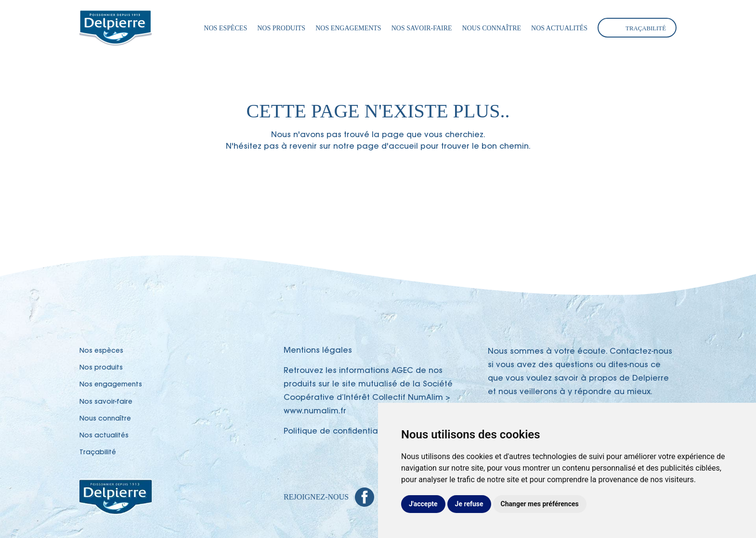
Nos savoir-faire (422, 28)
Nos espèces (225, 28)
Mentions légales (318, 351)
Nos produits (281, 28)
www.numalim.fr (315, 411)
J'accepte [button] (423, 504)
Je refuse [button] (469, 504)
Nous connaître (492, 28)
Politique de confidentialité (337, 432)
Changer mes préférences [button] (540, 504)
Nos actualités (559, 28)
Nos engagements (348, 28)
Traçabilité (646, 28)
